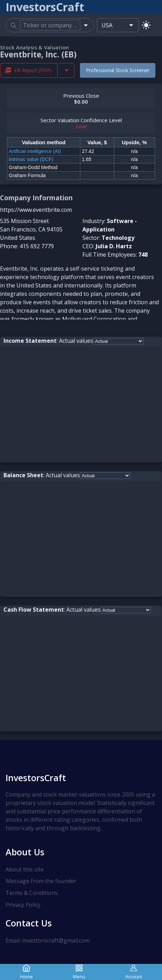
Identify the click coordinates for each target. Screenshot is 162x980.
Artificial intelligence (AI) (35, 151)
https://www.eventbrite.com (36, 210)
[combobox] (50, 25)
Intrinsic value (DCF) (31, 159)
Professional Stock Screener (118, 70)
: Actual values (48, 341)
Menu (79, 972)
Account (134, 972)
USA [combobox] (107, 25)
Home (27, 972)
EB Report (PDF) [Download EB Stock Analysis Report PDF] (29, 70)
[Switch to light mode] (146, 25)
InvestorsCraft (36, 778)
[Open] (86, 25)
